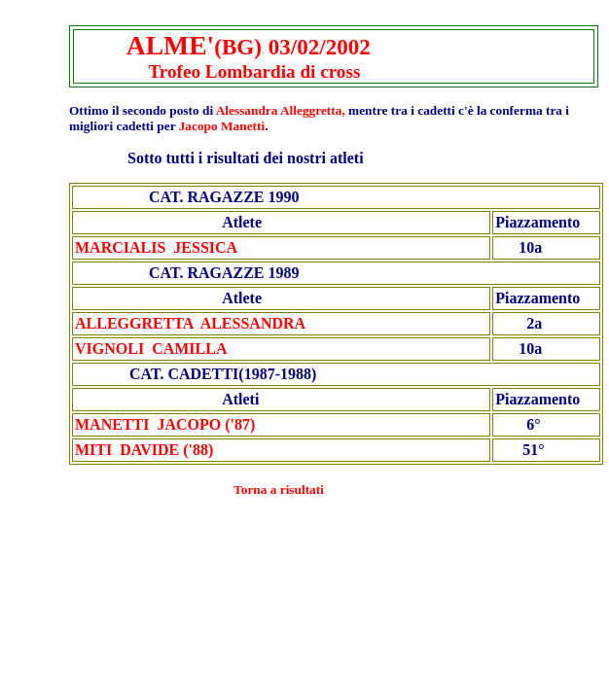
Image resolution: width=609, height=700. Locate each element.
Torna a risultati (279, 490)
